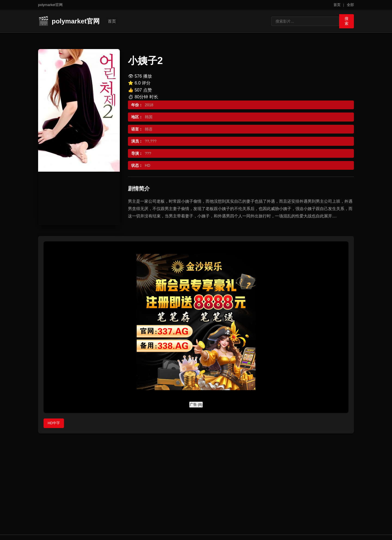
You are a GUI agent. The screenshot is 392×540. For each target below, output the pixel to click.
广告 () (196, 404)
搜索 (345, 21)
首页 (337, 5)
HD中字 (54, 423)
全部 (350, 5)
